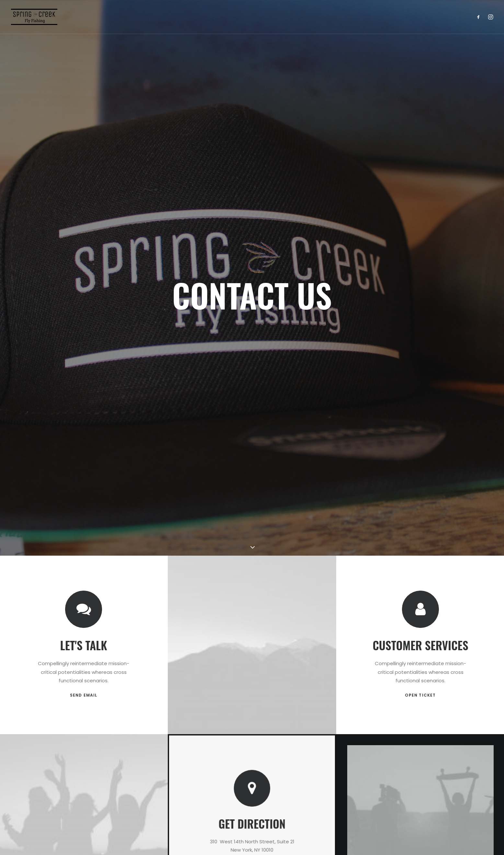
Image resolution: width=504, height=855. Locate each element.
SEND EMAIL (84, 535)
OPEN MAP (252, 683)
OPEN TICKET (420, 524)
